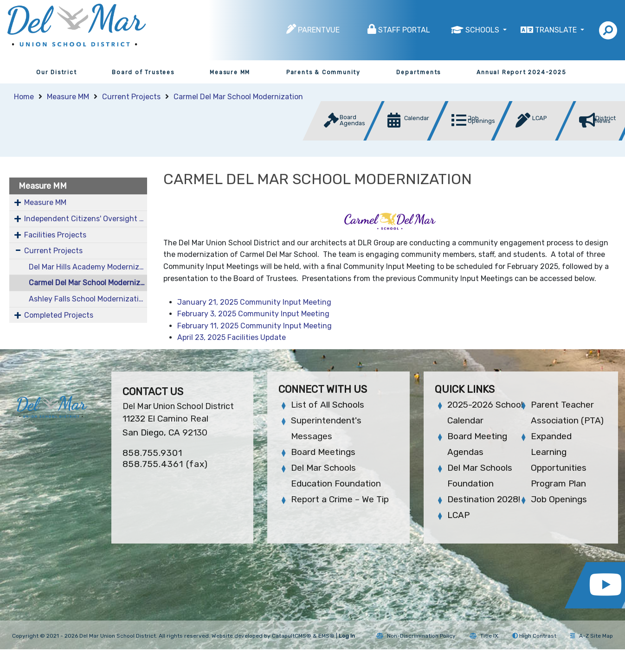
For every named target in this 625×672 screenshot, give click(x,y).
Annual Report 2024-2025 (521, 72)
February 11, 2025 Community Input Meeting (255, 326)
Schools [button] (483, 30)
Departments (419, 72)
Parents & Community (323, 72)
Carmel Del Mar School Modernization (238, 97)
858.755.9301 (152, 453)
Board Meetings (323, 452)
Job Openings (559, 499)
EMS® (326, 636)
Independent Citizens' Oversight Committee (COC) (86, 219)
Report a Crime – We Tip (340, 499)
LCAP (458, 515)
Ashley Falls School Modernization (88, 299)
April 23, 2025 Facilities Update (232, 337)
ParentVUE (319, 30)
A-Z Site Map (592, 636)
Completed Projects (59, 315)
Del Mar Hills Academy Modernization (88, 267)
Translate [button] (557, 30)
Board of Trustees (143, 72)
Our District (57, 72)
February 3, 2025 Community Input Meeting (253, 314)
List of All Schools (328, 405)
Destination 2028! (484, 499)
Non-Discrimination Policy (416, 636)
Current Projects (131, 97)
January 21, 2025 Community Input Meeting (254, 302)
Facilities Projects (55, 235)
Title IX (484, 636)
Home (24, 97)
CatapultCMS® (292, 636)
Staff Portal (404, 30)
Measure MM (230, 72)
